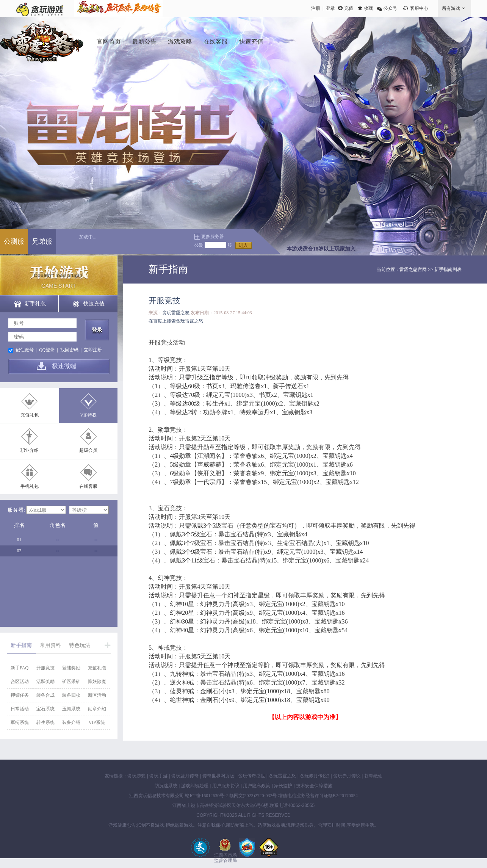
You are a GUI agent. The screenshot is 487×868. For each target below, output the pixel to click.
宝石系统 (45, 709)
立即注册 (93, 350)
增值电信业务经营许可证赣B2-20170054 (318, 796)
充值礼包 (30, 415)
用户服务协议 (226, 786)
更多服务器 (213, 237)
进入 (243, 245)
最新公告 (144, 42)
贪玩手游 (158, 776)
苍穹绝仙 (373, 776)
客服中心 (419, 8)
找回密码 (69, 350)
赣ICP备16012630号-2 (206, 796)
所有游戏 (451, 8)
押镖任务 (20, 695)
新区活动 (97, 695)
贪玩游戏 (136, 776)
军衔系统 (20, 722)
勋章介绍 (97, 709)
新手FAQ (20, 668)
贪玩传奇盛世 (252, 776)
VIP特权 (88, 415)
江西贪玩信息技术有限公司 (157, 796)
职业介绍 (30, 450)
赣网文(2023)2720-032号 (253, 796)
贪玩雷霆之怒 (176, 313)
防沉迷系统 (166, 786)
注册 (316, 8)
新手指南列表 (448, 269)
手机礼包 (30, 486)
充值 (349, 8)
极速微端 (64, 366)
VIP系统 (97, 722)
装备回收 (71, 695)
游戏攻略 (180, 42)
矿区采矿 (71, 682)
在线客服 (216, 42)
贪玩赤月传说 (347, 776)
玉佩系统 (71, 709)
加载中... (88, 237)
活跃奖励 (45, 682)
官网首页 (109, 42)
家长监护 (283, 786)
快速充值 (251, 42)
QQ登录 (47, 350)
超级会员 (88, 450)
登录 (330, 8)
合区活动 (20, 682)
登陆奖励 (71, 668)
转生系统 (45, 722)
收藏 (368, 8)
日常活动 (20, 709)
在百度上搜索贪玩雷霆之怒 (176, 321)
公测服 (14, 241)
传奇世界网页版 (218, 776)
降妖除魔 (97, 682)
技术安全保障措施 (314, 786)
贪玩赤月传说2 (315, 776)
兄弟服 (42, 241)
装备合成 (45, 695)
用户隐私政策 (257, 786)
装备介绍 (71, 722)
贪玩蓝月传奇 (185, 776)
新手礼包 (35, 304)
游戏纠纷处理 (195, 786)
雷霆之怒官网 (413, 269)
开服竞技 (45, 668)
